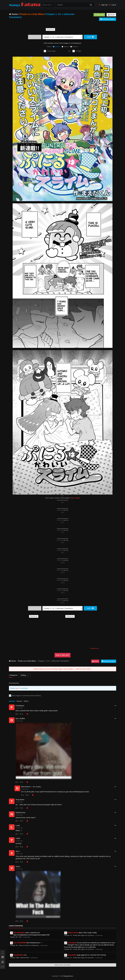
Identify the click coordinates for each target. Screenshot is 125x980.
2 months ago (26, 937)
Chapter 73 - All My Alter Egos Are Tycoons (79, 935)
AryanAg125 (72, 943)
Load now (65, 510)
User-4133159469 (20, 943)
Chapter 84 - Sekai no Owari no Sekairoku (24, 945)
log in (17, 688)
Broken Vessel (73, 933)
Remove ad (50, 29)
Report (111, 15)
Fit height (78, 51)
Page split (99, 15)
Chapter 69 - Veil (16, 937)
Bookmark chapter (108, 19)
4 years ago (19, 708)
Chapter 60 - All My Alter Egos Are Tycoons (79, 949)
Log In (113, 5)
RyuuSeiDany (18, 955)
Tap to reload (75, 498)
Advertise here (94, 648)
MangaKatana (68, 976)
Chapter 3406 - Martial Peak (19, 958)
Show (11, 677)
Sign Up (103, 5)
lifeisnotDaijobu (19, 933)
